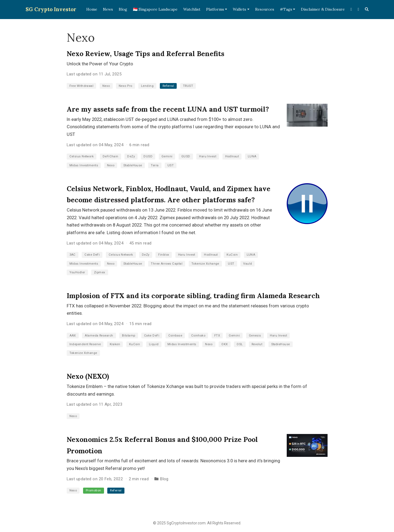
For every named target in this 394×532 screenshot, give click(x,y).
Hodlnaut (232, 156)
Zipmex (100, 272)
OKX (225, 344)
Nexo (106, 86)
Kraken (115, 344)
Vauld (248, 264)
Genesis (255, 336)
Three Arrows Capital (167, 264)
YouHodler (77, 272)
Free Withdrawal (82, 86)
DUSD (148, 156)
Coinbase (175, 336)
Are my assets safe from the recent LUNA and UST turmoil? (168, 109)
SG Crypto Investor (51, 9)
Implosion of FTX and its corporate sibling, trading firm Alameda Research (193, 296)
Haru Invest (208, 156)
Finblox (164, 255)
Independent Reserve (85, 344)
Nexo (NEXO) (88, 376)
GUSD (186, 156)
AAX (73, 336)
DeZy (131, 156)
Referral (168, 86)
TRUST (188, 86)
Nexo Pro (126, 86)
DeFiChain (111, 156)
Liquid (154, 344)
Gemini (167, 156)
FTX (217, 336)
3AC (73, 255)
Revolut (257, 344)
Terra (155, 165)
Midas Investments (84, 165)
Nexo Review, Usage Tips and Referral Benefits (146, 54)
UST (171, 165)
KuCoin (232, 255)
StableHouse (133, 165)
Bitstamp (129, 336)
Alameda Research (99, 336)
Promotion (94, 490)
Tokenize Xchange (205, 264)
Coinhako (198, 336)
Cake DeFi (92, 255)
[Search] (367, 10)
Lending (147, 86)
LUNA (252, 156)
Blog (164, 479)
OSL (240, 344)
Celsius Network (82, 156)
